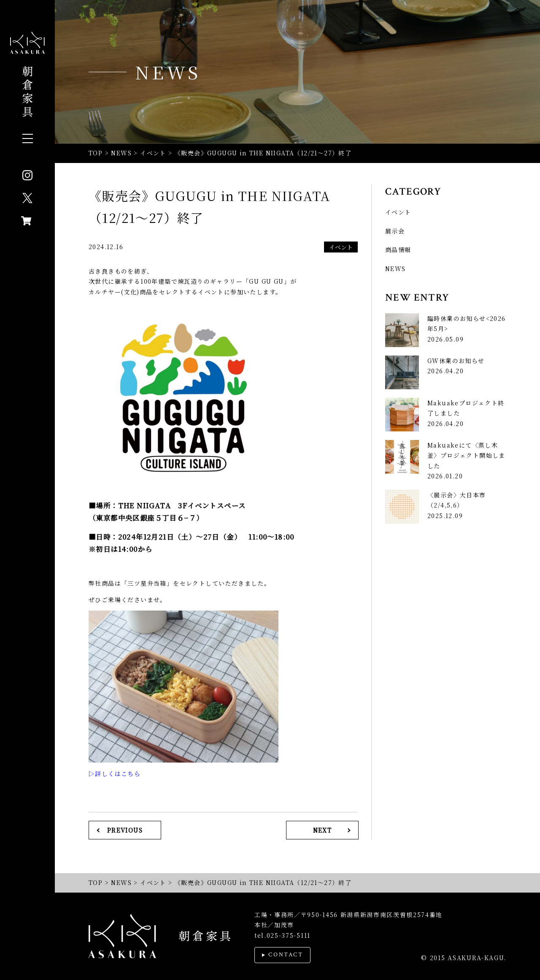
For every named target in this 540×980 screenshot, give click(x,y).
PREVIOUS (125, 830)
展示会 (395, 231)
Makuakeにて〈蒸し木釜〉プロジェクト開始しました (466, 455)
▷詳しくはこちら (115, 774)
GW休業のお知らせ (456, 361)
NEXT (323, 830)
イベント (341, 247)
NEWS (396, 269)
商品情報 (398, 250)
